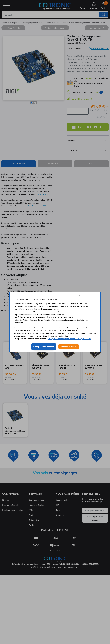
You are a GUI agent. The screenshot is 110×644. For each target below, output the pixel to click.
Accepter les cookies (44, 346)
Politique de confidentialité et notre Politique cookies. (69, 339)
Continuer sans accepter (86, 296)
